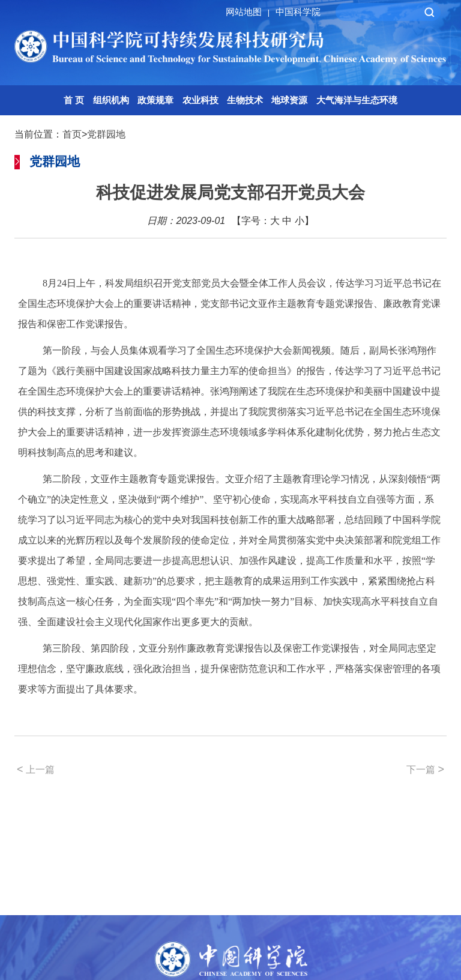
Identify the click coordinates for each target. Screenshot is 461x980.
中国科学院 (298, 12)
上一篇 (36, 769)
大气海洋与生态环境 (357, 100)
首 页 (74, 100)
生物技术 (245, 100)
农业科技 (200, 100)
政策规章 (155, 100)
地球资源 (289, 100)
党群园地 (106, 134)
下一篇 (425, 769)
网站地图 (249, 12)
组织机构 (111, 100)
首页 (72, 134)
